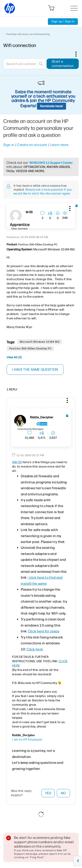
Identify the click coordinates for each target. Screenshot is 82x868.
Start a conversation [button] (63, 64)
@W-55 (17, 462)
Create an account (32, 145)
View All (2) (14, 357)
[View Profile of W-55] (29, 212)
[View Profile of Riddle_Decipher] (42, 417)
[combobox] (25, 64)
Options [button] (78, 54)
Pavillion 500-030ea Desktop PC (30, 349)
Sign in (9, 145)
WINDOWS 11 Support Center (51, 163)
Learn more (59, 145)
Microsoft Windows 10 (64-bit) (40, 342)
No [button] (63, 793)
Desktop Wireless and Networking (28, 34)
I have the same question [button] (35, 369)
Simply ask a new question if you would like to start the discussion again (43, 192)
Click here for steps (44, 631)
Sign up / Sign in (63, 21)
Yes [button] (48, 793)
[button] (69, 208)
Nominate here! (51, 106)
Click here (35, 649)
